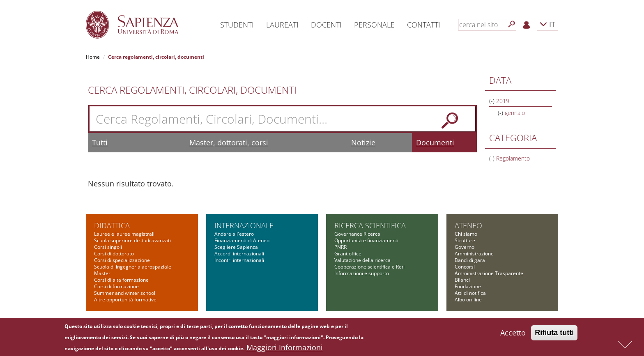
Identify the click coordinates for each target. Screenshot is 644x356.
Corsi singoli (108, 247)
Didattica (112, 225)
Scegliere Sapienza (236, 247)
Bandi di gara (470, 260)
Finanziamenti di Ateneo (242, 240)
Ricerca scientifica (370, 225)
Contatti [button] (424, 25)
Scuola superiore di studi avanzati (132, 240)
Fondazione (468, 286)
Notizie (363, 142)
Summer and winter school (125, 293)
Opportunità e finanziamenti (366, 240)
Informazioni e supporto (362, 273)
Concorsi (465, 267)
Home (93, 57)
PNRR (340, 247)
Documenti (435, 142)
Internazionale (244, 225)
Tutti (100, 142)
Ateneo (468, 225)
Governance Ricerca (357, 234)
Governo (465, 247)
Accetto (513, 335)
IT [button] (547, 24)
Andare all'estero (234, 234)
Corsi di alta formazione (121, 280)
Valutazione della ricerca (362, 260)
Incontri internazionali (239, 260)
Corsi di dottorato (114, 254)
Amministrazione (474, 254)
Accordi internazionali (239, 254)
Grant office (348, 254)
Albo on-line (468, 300)
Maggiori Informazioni (285, 349)
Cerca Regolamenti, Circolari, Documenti (192, 90)
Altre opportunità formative (125, 300)
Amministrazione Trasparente (489, 273)
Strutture (465, 240)
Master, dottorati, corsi (229, 142)
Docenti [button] (326, 25)
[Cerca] (512, 24)
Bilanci (462, 280)
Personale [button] (374, 25)
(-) (493, 101)
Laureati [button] (282, 25)
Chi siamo (466, 234)
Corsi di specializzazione (122, 260)
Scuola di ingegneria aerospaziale (133, 267)
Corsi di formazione (116, 286)
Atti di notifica (470, 293)
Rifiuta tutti (554, 335)
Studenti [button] (237, 25)
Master (102, 273)
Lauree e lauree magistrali (124, 234)
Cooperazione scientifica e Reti (369, 267)
